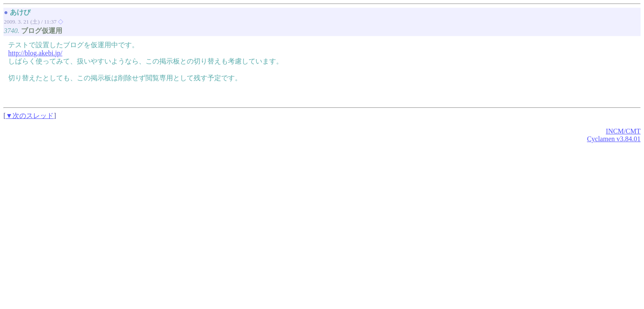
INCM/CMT (623, 131)
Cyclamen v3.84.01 (614, 139)
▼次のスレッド (30, 116)
